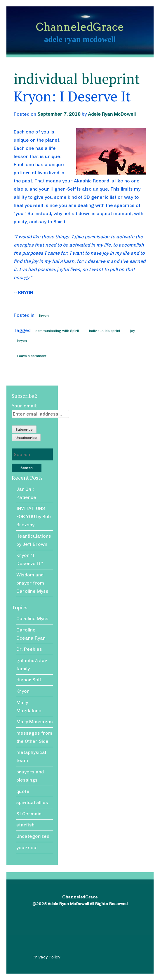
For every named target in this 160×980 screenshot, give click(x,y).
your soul (27, 848)
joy (133, 331)
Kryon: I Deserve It (72, 96)
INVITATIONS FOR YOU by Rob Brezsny (34, 517)
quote (23, 791)
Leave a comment (32, 356)
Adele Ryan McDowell (112, 114)
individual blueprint (105, 331)
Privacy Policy (46, 957)
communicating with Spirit (57, 331)
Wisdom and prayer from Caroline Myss (32, 583)
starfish (25, 825)
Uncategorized (33, 836)
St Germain (29, 814)
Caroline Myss (32, 619)
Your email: (24, 406)
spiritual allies (32, 802)
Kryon (44, 316)
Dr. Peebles (29, 649)
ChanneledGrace (80, 27)
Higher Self (29, 680)
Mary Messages (35, 722)
